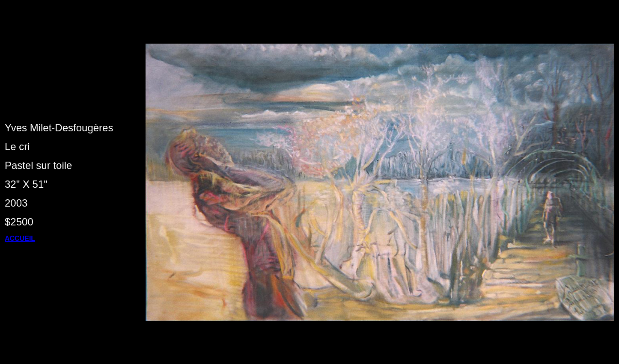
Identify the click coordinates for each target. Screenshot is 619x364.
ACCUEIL (20, 238)
